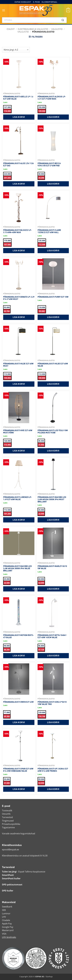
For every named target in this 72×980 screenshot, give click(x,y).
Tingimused (8, 821)
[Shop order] (16, 50)
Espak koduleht (23, 2)
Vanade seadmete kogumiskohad (19, 834)
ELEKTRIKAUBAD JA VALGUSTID (33, 29)
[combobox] (34, 20)
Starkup (49, 976)
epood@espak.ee (10, 850)
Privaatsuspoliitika (11, 824)
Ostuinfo (6, 814)
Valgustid (57, 29)
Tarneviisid (7, 817)
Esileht (11, 29)
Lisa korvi (19, 117)
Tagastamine (8, 827)
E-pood (36, 2)
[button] (4, 10)
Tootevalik (7, 811)
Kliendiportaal (50, 2)
